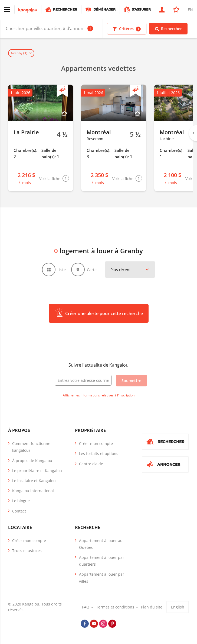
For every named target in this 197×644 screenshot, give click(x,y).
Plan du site (152, 607)
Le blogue (21, 501)
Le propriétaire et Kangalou (37, 471)
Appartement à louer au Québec (101, 544)
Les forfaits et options (99, 454)
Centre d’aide (91, 464)
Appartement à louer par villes (102, 578)
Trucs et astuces (27, 551)
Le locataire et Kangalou (34, 481)
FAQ (86, 607)
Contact (19, 511)
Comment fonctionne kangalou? (31, 447)
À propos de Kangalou (32, 461)
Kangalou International (33, 491)
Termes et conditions (115, 607)
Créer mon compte (96, 443)
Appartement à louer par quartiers (102, 561)
